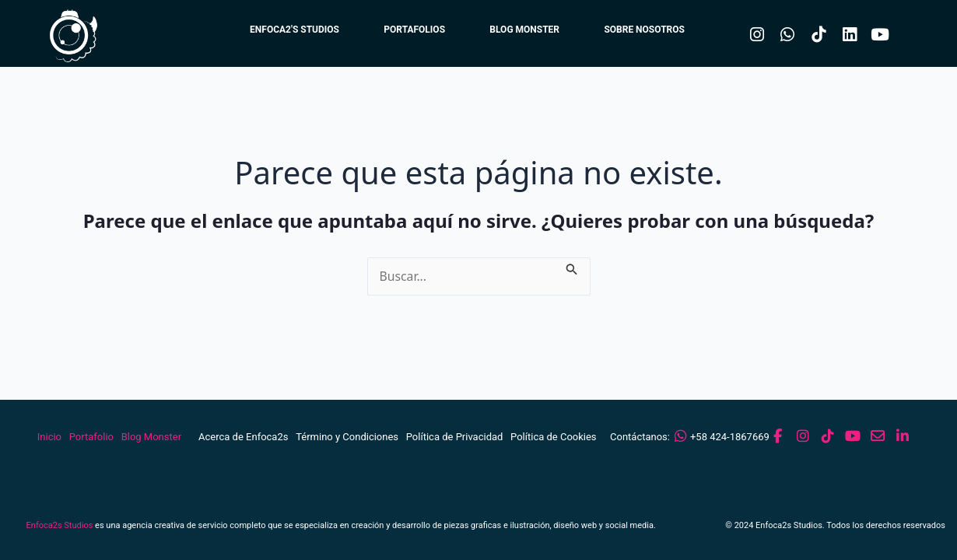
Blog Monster (151, 437)
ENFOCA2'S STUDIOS (284, 31)
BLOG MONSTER (521, 31)
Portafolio (91, 437)
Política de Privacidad (455, 437)
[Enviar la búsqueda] (573, 267)
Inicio (49, 437)
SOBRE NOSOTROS (643, 31)
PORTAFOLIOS (407, 31)
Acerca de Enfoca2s (243, 437)
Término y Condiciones (347, 437)
